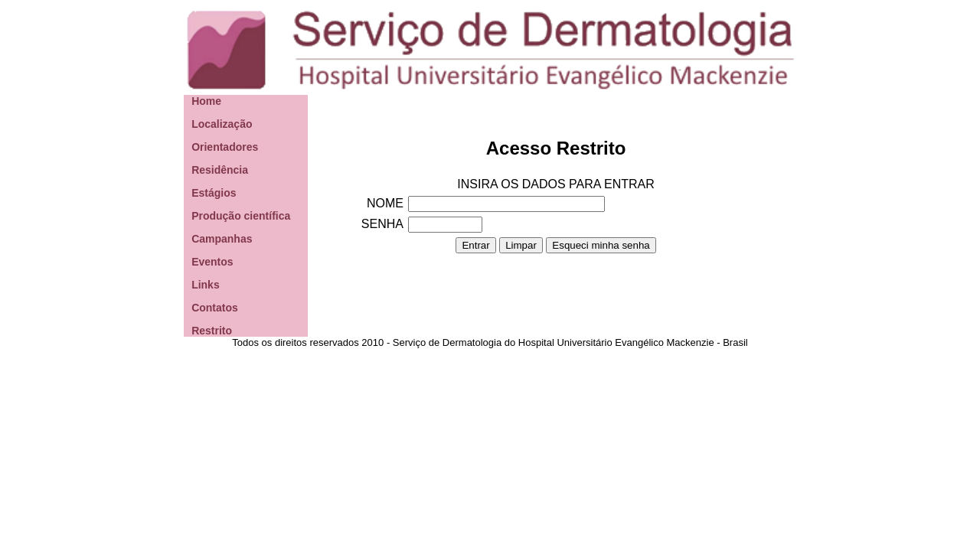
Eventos (212, 262)
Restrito (212, 331)
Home (206, 101)
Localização (222, 124)
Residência (220, 170)
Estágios (214, 193)
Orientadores (225, 147)
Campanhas (222, 239)
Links (206, 285)
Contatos (215, 308)
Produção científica (241, 216)
